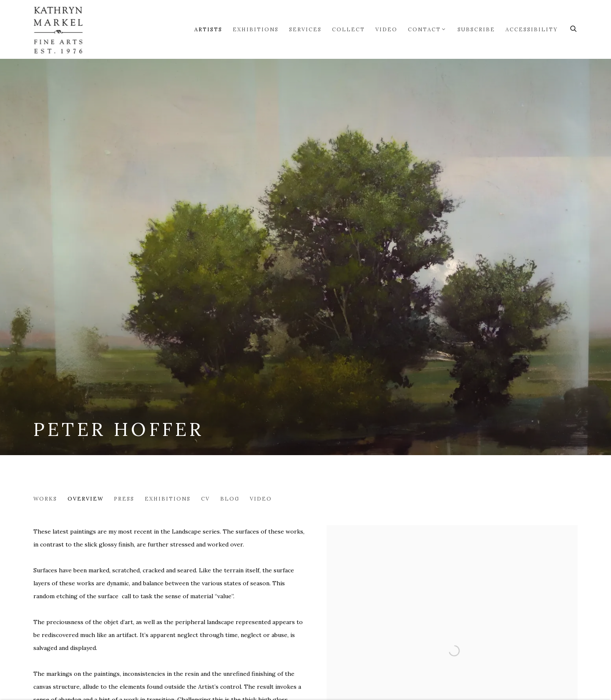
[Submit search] (574, 28)
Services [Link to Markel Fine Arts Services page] (305, 29)
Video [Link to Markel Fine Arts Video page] (386, 29)
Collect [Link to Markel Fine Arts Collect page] (348, 29)
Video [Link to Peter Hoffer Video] (261, 499)
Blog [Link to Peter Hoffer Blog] (230, 499)
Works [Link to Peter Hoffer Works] (45, 499)
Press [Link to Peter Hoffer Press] (124, 499)
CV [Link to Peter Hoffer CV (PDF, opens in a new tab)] (205, 499)
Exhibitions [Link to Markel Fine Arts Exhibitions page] (256, 29)
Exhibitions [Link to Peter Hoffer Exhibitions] (168, 499)
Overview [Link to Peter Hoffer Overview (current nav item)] (85, 499)
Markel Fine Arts (58, 29)
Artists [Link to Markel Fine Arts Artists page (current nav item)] (208, 29)
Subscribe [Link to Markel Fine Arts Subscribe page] (476, 29)
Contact (424, 29)
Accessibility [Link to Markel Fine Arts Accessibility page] (532, 29)
